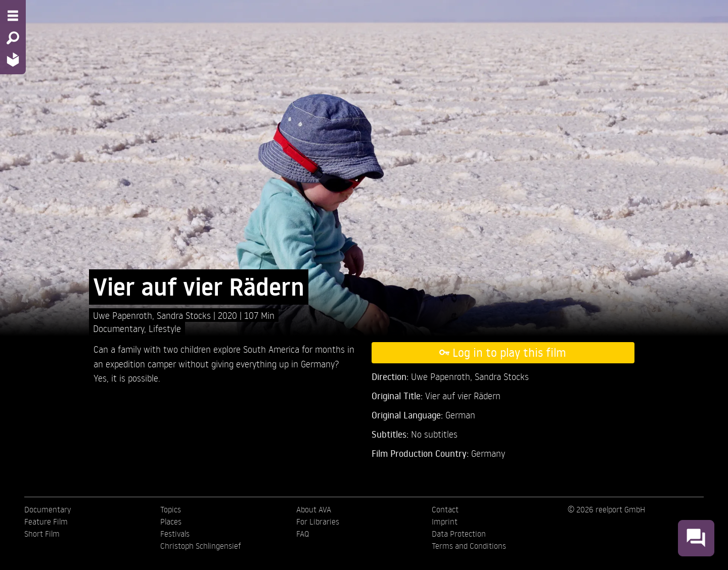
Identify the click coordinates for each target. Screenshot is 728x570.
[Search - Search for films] (13, 38)
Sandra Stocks (185, 315)
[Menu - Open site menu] (13, 16)
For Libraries (318, 521)
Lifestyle (165, 328)
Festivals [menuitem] (175, 534)
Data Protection (459, 534)
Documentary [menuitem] (48, 509)
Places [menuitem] (171, 521)
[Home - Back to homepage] (13, 59)
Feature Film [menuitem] (46, 521)
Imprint (445, 521)
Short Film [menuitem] (42, 534)
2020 (229, 315)
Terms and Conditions (469, 546)
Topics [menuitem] (171, 509)
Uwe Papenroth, (125, 315)
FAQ (303, 534)
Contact (445, 509)
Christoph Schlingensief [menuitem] (201, 546)
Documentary (119, 328)
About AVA (314, 509)
